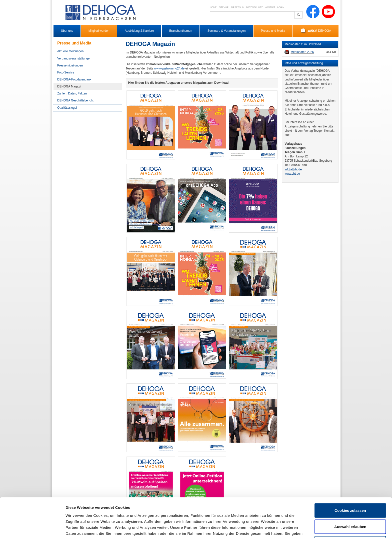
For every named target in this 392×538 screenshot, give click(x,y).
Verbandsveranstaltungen (74, 58)
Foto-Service (66, 72)
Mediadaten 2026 (302, 52)
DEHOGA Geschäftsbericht (75, 100)
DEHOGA (316, 31)
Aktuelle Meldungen (70, 51)
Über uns (67, 31)
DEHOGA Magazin (70, 86)
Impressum (237, 7)
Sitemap (224, 7)
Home (213, 7)
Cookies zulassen (350, 483)
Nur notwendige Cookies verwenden (350, 519)
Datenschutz (254, 7)
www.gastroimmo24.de (169, 68)
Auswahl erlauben (350, 499)
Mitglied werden (99, 31)
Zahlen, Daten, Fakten (72, 93)
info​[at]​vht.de (293, 169)
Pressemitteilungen (70, 65)
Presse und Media (273, 31)
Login (281, 7)
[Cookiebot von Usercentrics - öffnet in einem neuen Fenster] (32, 528)
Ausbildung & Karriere (139, 31)
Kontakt (270, 7)
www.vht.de (292, 174)
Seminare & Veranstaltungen (227, 31)
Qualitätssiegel (67, 108)
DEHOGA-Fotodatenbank (74, 79)
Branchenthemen (181, 31)
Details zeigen (266, 528)
